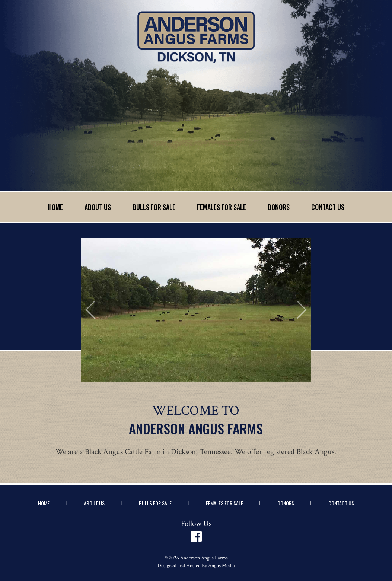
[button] (98, 309)
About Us (98, 207)
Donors (279, 207)
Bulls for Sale (154, 207)
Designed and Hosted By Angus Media (196, 566)
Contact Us (328, 207)
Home (55, 207)
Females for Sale (222, 207)
